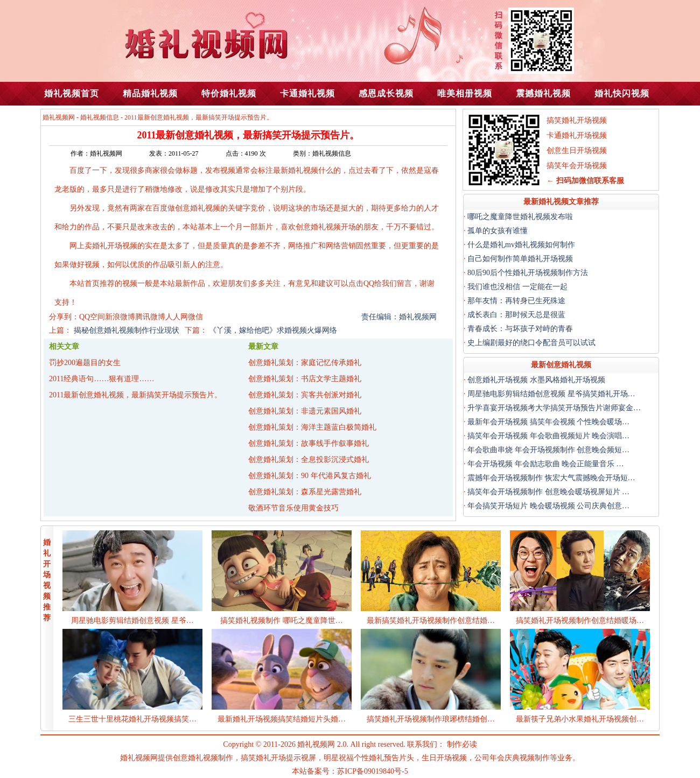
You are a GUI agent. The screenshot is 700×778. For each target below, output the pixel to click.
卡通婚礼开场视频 (577, 135)
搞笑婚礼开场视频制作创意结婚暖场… (580, 621)
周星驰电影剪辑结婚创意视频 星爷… (132, 621)
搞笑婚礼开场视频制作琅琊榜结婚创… (431, 719)
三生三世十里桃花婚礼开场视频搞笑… (132, 719)
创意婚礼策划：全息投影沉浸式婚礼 (309, 460)
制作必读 (462, 744)
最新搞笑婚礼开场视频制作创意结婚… (431, 621)
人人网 (177, 317)
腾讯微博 (150, 317)
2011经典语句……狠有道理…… (101, 379)
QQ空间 (92, 317)
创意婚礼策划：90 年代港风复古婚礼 (310, 476)
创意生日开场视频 (577, 150)
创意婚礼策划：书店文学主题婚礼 (305, 379)
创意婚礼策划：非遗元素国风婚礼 (305, 411)
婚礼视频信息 (100, 117)
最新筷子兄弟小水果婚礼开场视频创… (580, 719)
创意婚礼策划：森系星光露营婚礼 (305, 492)
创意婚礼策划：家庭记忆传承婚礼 (305, 363)
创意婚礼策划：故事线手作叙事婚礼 (309, 443)
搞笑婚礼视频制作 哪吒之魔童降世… (282, 621)
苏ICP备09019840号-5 (372, 771)
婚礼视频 (303, 170)
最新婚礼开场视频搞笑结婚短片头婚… (282, 719)
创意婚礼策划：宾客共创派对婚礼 (305, 395)
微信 (195, 317)
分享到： (64, 317)
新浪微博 (120, 317)
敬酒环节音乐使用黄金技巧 (293, 508)
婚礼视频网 (59, 117)
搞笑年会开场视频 (577, 166)
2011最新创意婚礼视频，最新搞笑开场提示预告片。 (135, 395)
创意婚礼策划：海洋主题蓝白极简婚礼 (312, 427)
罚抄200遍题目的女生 (85, 363)
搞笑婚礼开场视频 (577, 120)
